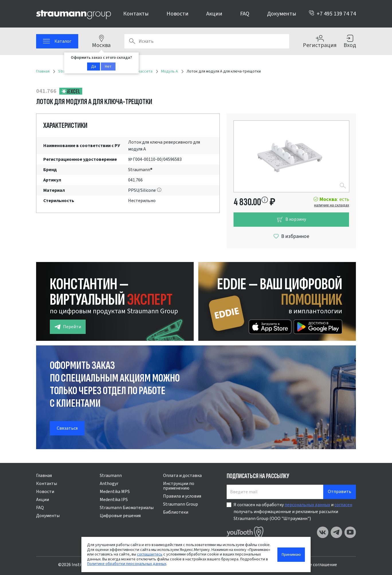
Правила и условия (182, 496)
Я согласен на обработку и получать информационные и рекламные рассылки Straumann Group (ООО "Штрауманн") (293, 512)
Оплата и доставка (182, 476)
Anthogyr (109, 484)
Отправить (340, 492)
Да (94, 67)
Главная (44, 476)
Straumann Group (181, 504)
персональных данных (307, 505)
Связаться (67, 428)
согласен (343, 505)
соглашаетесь (150, 554)
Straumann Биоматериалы (127, 508)
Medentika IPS (114, 500)
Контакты (136, 14)
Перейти (68, 327)
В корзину (291, 219)
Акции (214, 14)
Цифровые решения (120, 516)
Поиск (132, 41)
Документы (282, 14)
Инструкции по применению (179, 486)
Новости (178, 14)
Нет (108, 67)
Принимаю (291, 555)
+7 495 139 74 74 (332, 14)
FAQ (245, 14)
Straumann (111, 476)
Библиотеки (176, 512)
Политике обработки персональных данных (127, 564)
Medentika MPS (115, 492)
